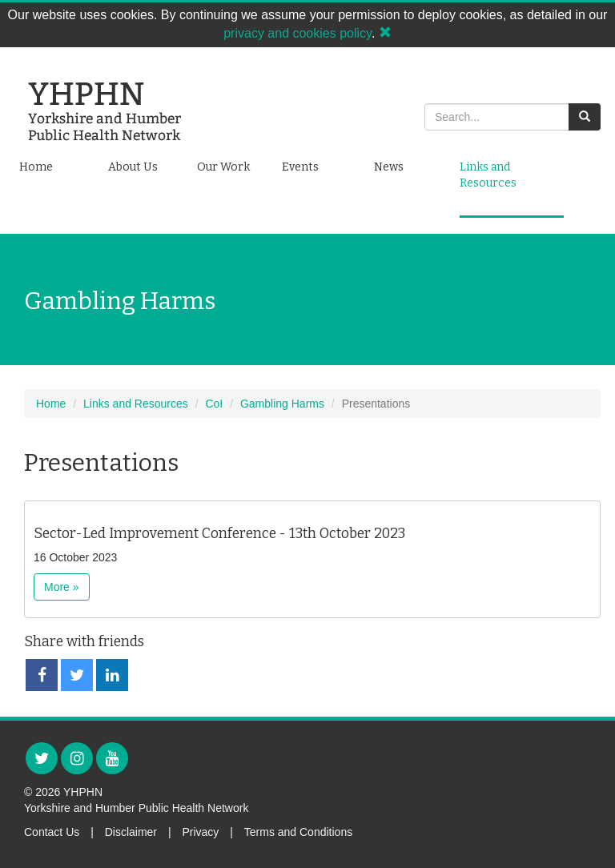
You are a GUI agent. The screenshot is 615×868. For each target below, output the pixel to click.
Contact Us (52, 832)
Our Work (223, 167)
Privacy (200, 832)
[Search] (497, 117)
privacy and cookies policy (297, 33)
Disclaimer (131, 832)
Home (36, 167)
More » (62, 587)
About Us (133, 167)
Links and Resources (488, 175)
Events (300, 167)
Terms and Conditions (298, 832)
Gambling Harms (282, 404)
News (389, 167)
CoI (214, 404)
